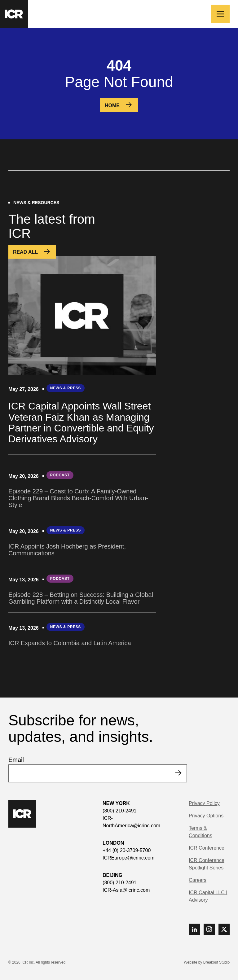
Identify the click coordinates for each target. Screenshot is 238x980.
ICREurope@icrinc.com (128, 858)
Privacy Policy (204, 803)
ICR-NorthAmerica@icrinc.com (131, 822)
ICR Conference (207, 848)
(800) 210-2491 (119, 811)
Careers (198, 880)
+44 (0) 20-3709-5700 (127, 850)
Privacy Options (206, 816)
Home (112, 105)
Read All (25, 252)
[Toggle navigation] (220, 14)
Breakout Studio (216, 962)
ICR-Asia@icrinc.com (126, 890)
